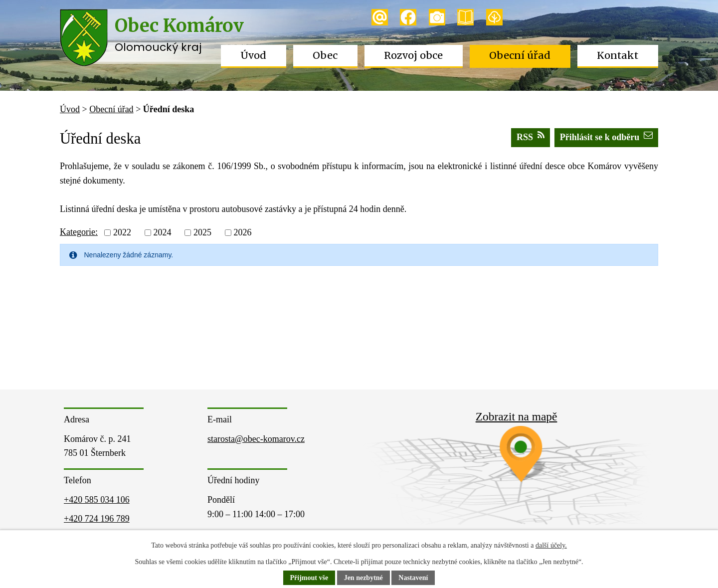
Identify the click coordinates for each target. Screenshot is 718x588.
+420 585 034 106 (97, 500)
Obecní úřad (520, 55)
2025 (202, 232)
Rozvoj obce (413, 55)
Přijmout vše (309, 578)
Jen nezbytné (363, 578)
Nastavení (413, 578)
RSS (531, 136)
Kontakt (618, 55)
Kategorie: (79, 232)
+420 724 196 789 (97, 519)
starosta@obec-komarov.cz (256, 439)
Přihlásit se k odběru (607, 136)
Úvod (253, 55)
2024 (162, 232)
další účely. (551, 545)
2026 (242, 232)
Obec (325, 55)
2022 (122, 232)
